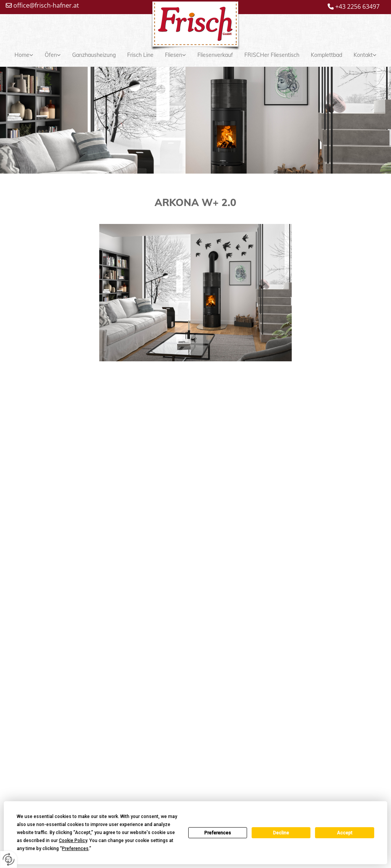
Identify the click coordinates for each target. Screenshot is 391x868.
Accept (345, 833)
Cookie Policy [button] (73, 841)
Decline (281, 833)
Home (22, 55)
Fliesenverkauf (215, 55)
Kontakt (363, 55)
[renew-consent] (9, 859)
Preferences (218, 833)
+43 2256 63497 (357, 6)
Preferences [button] (75, 849)
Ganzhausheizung (94, 55)
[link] (24, 55)
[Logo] (195, 27)
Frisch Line (140, 55)
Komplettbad (326, 55)
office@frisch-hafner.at (46, 5)
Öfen (51, 55)
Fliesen (174, 55)
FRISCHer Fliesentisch (272, 55)
